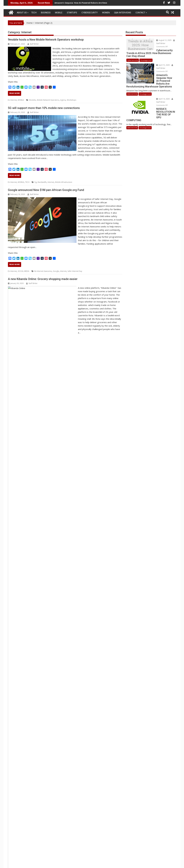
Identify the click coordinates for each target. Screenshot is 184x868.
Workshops (72, 100)
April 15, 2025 (157, 62)
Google (56, 271)
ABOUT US (22, 13)
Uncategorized (146, 57)
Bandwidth (42, 182)
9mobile (32, 100)
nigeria (63, 100)
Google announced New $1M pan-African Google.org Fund (46, 190)
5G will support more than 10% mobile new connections (44, 108)
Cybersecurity (90, 13)
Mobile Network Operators (48, 100)
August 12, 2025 (157, 40)
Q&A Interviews (123, 13)
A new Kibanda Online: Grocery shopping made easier (43, 279)
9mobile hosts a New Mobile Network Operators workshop (46, 40)
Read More (15, 93)
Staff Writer (33, 44)
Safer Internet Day (75, 271)
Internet (14, 100)
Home (30, 23)
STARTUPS (72, 13)
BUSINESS (46, 13)
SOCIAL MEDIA (24, 271)
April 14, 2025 (157, 90)
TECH (34, 13)
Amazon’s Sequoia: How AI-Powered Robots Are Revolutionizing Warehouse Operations (98, 3)
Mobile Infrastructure (64, 182)
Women (106, 13)
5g (36, 182)
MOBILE (59, 13)
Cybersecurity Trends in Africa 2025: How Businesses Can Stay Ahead (137, 45)
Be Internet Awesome (43, 271)
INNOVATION (132, 85)
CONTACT (140, 13)
